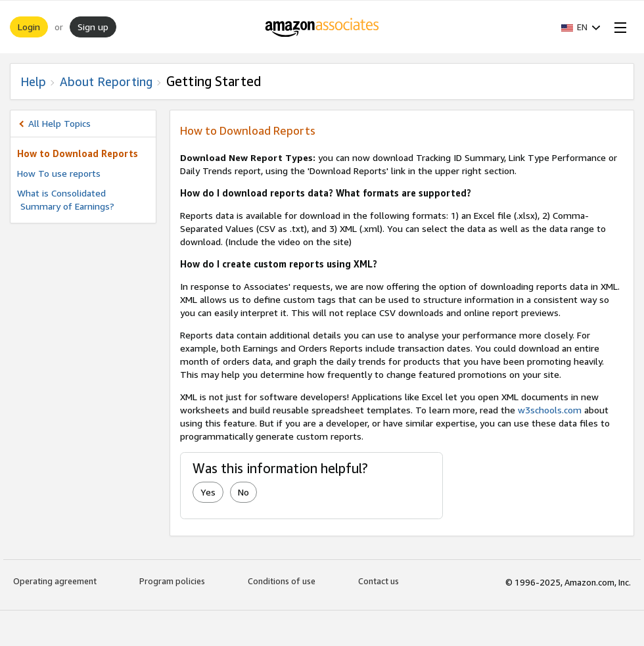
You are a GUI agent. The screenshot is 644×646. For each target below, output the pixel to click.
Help (33, 81)
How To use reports (59, 173)
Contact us (379, 581)
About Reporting (106, 81)
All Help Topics (59, 123)
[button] (581, 27)
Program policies (172, 581)
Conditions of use (282, 581)
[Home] (322, 27)
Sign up (93, 27)
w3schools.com (550, 410)
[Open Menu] (618, 27)
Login (29, 27)
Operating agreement (55, 581)
